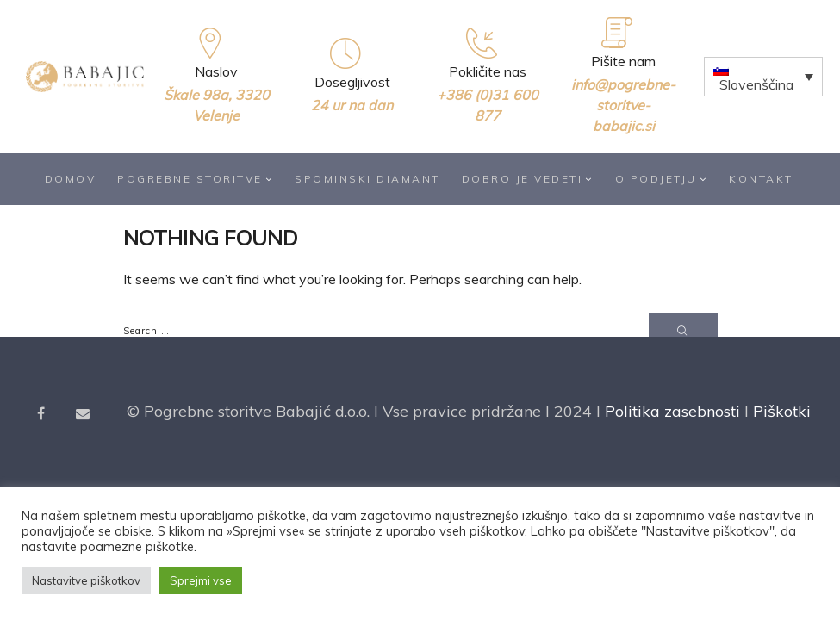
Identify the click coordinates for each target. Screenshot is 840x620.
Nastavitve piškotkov (86, 580)
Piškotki (782, 412)
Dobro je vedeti (528, 179)
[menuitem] (763, 77)
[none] (763, 77)
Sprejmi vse (201, 580)
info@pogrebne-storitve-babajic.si (623, 105)
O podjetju (662, 179)
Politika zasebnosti (672, 412)
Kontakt (761, 179)
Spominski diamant (367, 179)
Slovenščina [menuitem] (756, 84)
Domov (71, 179)
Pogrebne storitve (195, 179)
